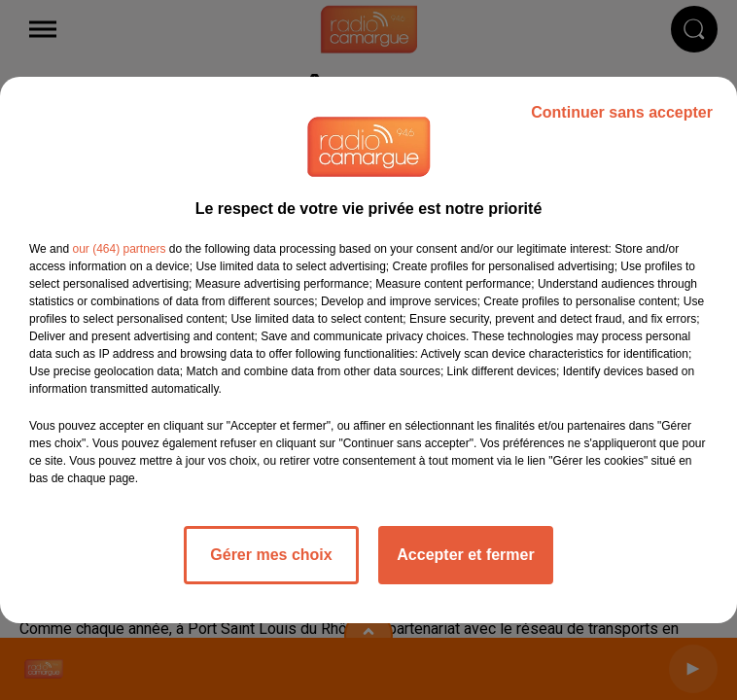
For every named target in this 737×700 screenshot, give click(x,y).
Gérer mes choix (271, 555)
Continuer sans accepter (622, 112)
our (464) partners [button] (119, 249)
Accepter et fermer (465, 555)
